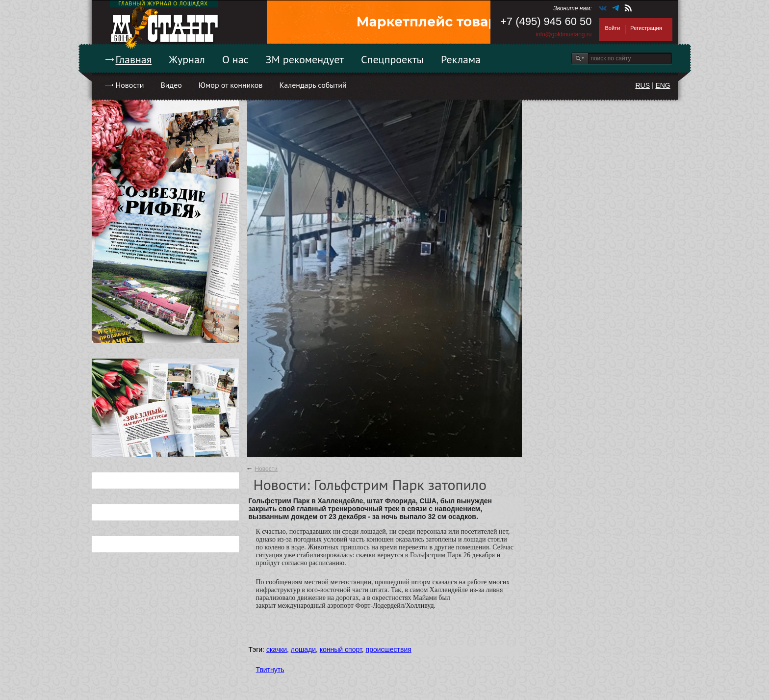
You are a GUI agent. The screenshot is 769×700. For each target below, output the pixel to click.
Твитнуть (270, 670)
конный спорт (341, 649)
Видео (171, 85)
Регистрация (646, 28)
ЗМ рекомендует (305, 59)
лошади (303, 649)
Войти (613, 28)
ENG (663, 85)
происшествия (389, 649)
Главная (134, 59)
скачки (277, 649)
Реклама (461, 59)
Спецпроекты (392, 59)
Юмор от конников (231, 85)
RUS (642, 85)
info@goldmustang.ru (564, 34)
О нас (235, 59)
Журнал (187, 59)
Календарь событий (313, 85)
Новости (130, 85)
